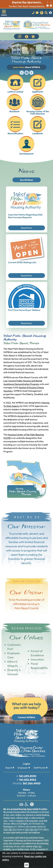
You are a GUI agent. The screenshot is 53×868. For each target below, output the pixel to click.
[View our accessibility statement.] (42, 13)
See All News (26, 180)
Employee (24, 768)
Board (10, 768)
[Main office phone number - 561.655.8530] (33, 13)
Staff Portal (40, 768)
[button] (4, 13)
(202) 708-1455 (31, 830)
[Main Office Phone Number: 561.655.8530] (27, 776)
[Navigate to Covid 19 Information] (33, 36)
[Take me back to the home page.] (27, 25)
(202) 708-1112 (10, 830)
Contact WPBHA (27, 717)
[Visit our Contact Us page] (37, 13)
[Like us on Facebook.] (50, 13)
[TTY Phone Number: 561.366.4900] (31, 784)
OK (26, 865)
